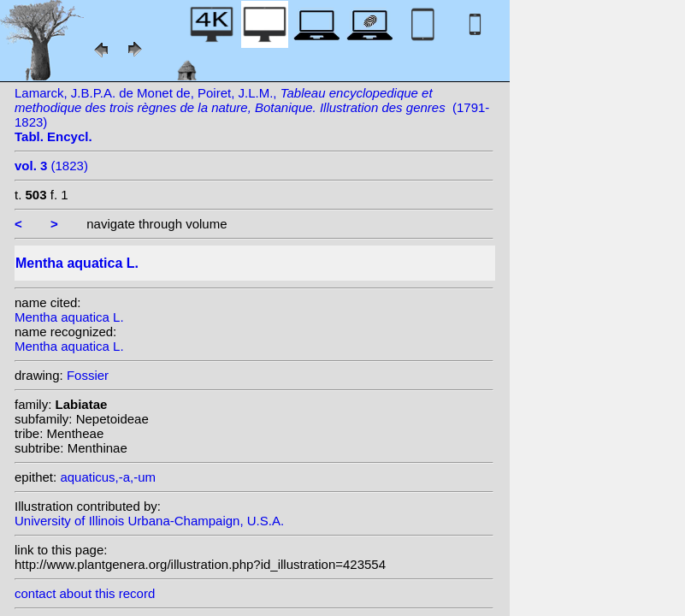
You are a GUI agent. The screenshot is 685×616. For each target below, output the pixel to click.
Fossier (88, 375)
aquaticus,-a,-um (108, 477)
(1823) (51, 166)
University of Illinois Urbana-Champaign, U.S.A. (149, 521)
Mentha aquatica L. (69, 317)
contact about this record (85, 593)
